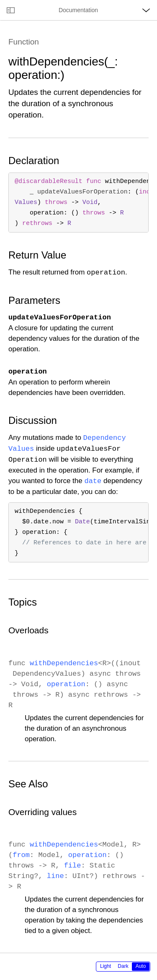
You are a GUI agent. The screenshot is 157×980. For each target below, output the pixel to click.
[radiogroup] (123, 967)
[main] (78, 486)
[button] (0, 0)
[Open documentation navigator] (11, 10)
